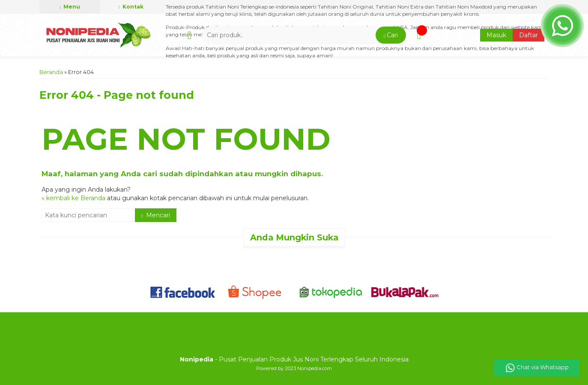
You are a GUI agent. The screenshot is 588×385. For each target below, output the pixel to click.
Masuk (496, 35)
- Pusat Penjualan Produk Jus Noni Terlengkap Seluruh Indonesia (294, 359)
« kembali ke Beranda (73, 198)
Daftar (528, 35)
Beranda (51, 72)
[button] (391, 35)
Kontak (131, 7)
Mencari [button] (156, 215)
